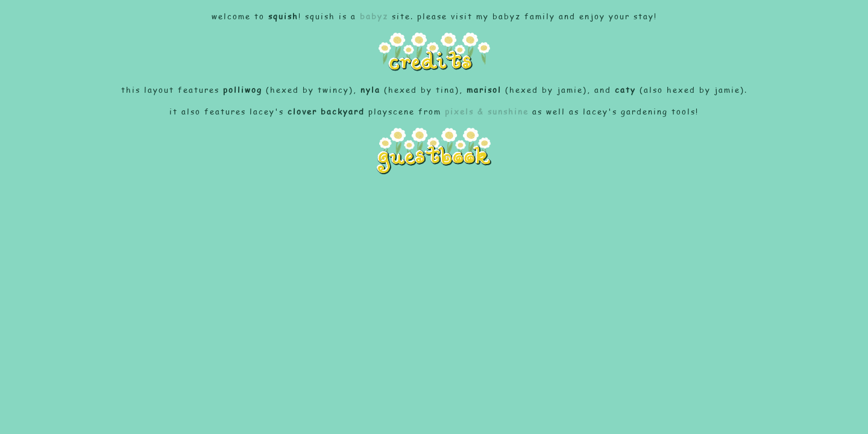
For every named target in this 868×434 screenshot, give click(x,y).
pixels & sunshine (487, 112)
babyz (374, 16)
